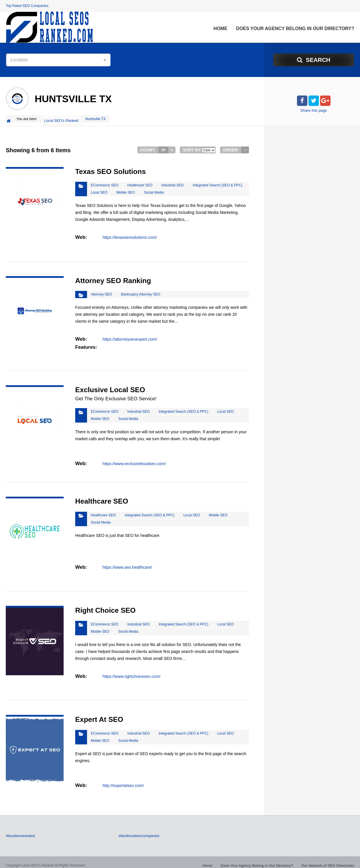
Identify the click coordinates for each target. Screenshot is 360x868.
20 (164, 147)
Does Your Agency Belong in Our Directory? (295, 29)
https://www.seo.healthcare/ (127, 561)
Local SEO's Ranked (62, 119)
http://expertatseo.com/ (123, 779)
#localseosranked (19, 830)
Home (220, 29)
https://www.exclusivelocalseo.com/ (134, 458)
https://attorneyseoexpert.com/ (130, 335)
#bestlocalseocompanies (137, 830)
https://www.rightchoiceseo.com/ (131, 670)
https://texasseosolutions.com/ (130, 233)
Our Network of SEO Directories (330, 859)
